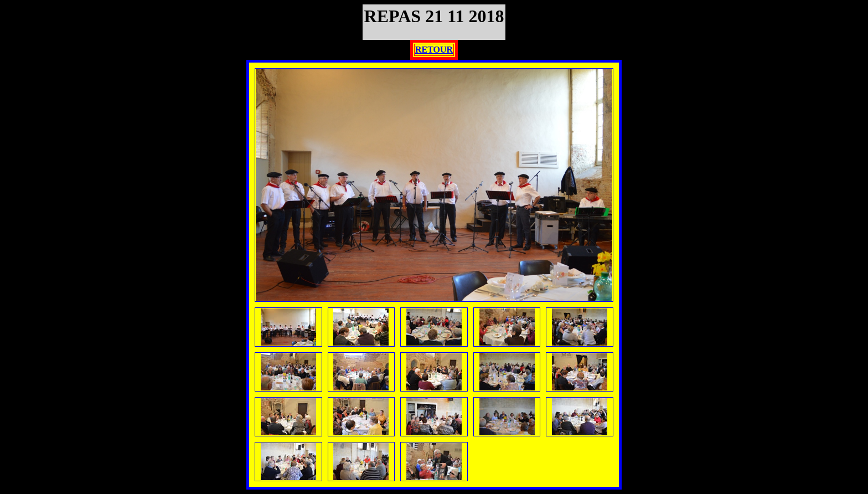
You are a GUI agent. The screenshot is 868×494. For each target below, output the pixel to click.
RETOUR (434, 50)
